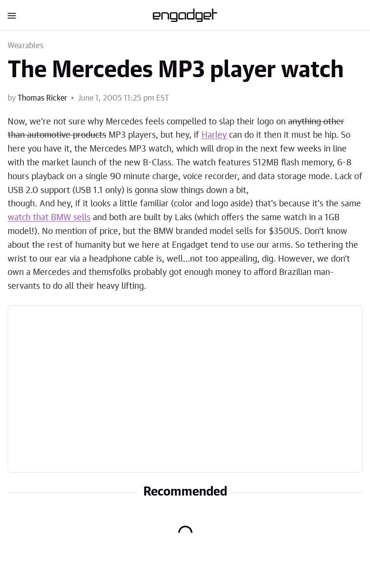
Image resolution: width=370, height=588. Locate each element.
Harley (214, 135)
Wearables (25, 46)
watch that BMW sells (49, 218)
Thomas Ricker (42, 98)
